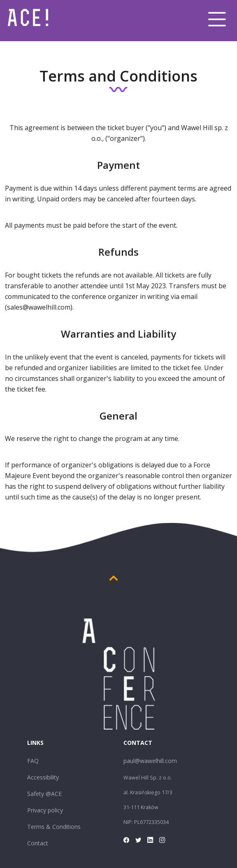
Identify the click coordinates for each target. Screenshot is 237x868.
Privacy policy (45, 810)
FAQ (33, 761)
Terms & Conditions (54, 827)
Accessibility (43, 777)
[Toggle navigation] (217, 19)
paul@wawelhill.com (150, 761)
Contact (38, 843)
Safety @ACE (44, 794)
